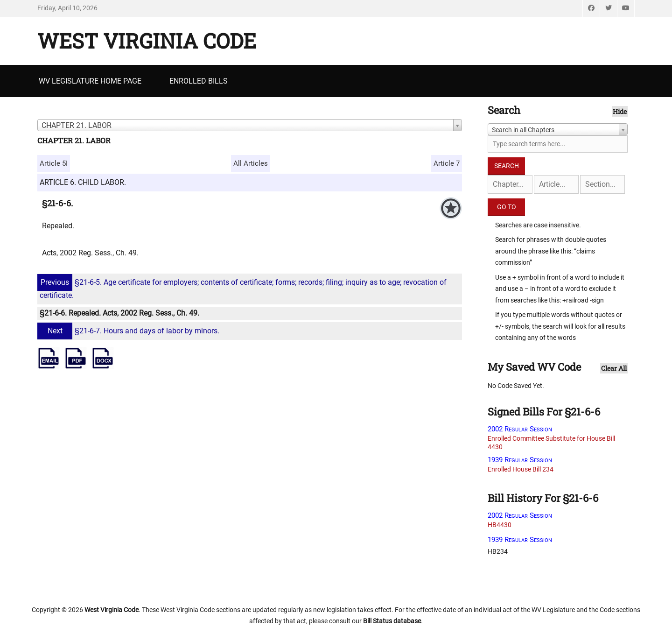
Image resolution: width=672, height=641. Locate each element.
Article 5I (54, 163)
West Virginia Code (147, 41)
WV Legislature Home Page (90, 81)
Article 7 (447, 163)
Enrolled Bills (199, 81)
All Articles (251, 163)
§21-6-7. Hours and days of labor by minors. (129, 331)
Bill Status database (392, 621)
